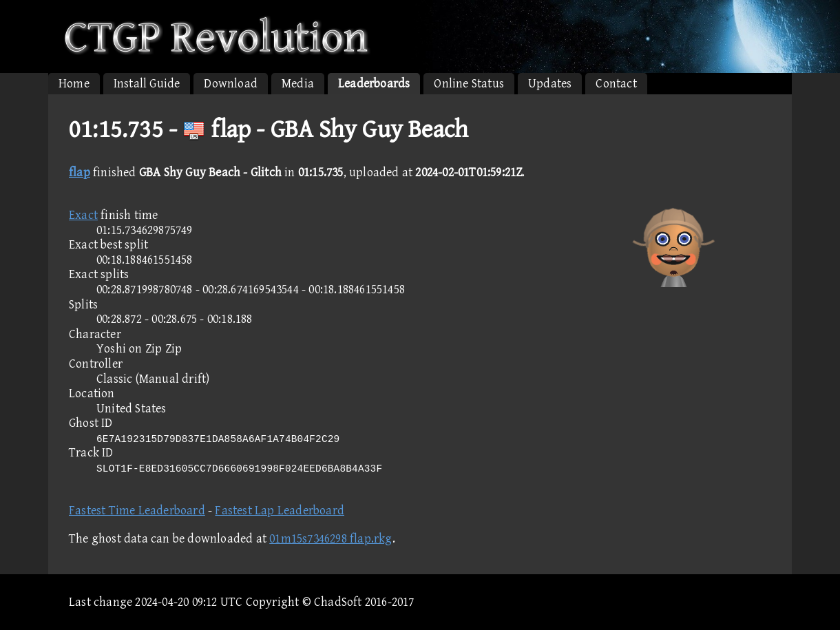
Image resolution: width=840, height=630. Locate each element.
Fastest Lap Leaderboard (280, 511)
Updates (550, 84)
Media (298, 84)
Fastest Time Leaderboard (137, 511)
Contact (616, 84)
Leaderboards (374, 84)
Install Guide (147, 84)
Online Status (469, 84)
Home (74, 84)
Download (231, 84)
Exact (83, 215)
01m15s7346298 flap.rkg (330, 539)
